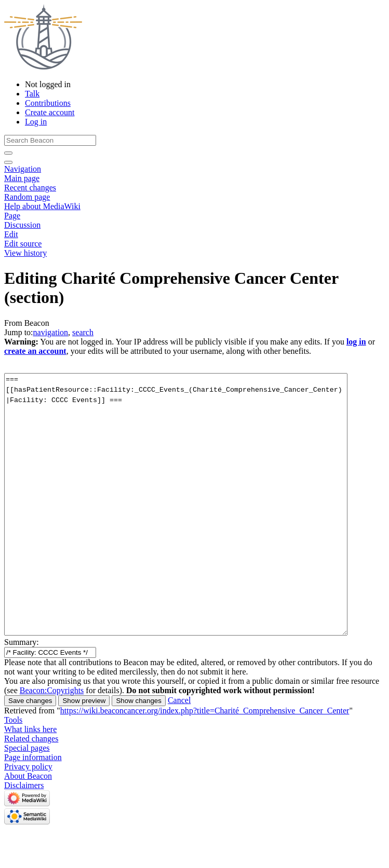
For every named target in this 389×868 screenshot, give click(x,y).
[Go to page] (8, 153)
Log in (36, 122)
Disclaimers (24, 785)
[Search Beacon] (50, 140)
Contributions (48, 103)
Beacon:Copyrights (52, 690)
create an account (35, 351)
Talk (32, 94)
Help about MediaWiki (42, 206)
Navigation (23, 169)
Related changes (31, 739)
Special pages (27, 748)
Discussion (22, 225)
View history (25, 253)
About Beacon (28, 776)
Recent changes (30, 188)
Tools (13, 720)
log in (356, 342)
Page (12, 216)
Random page (27, 197)
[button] (179, 700)
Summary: (22, 642)
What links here (30, 729)
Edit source (23, 244)
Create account (50, 112)
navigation (51, 332)
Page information (33, 757)
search (83, 332)
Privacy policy (28, 767)
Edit (11, 234)
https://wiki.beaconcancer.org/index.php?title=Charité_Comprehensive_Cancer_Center (205, 711)
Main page (22, 178)
